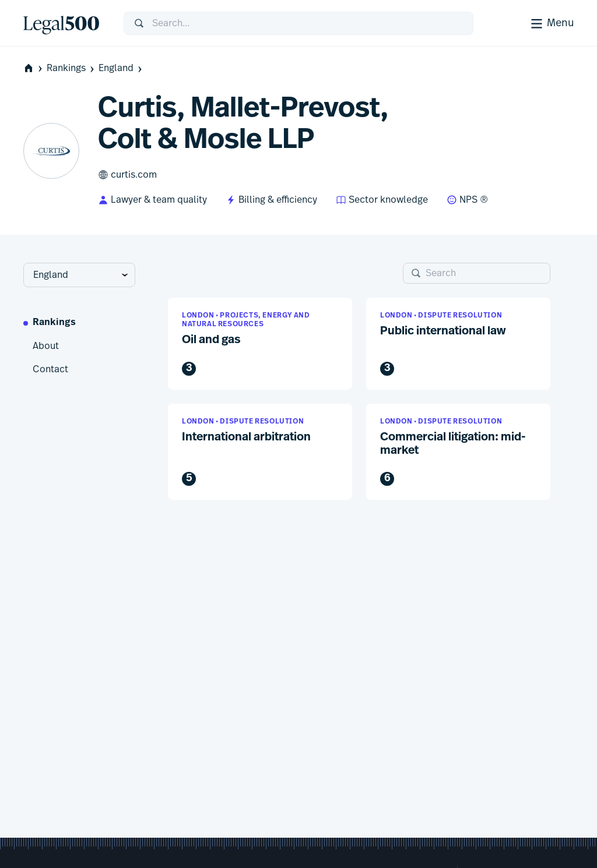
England (121, 68)
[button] (260, 344)
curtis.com (127, 175)
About (46, 346)
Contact (50, 369)
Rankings (71, 68)
